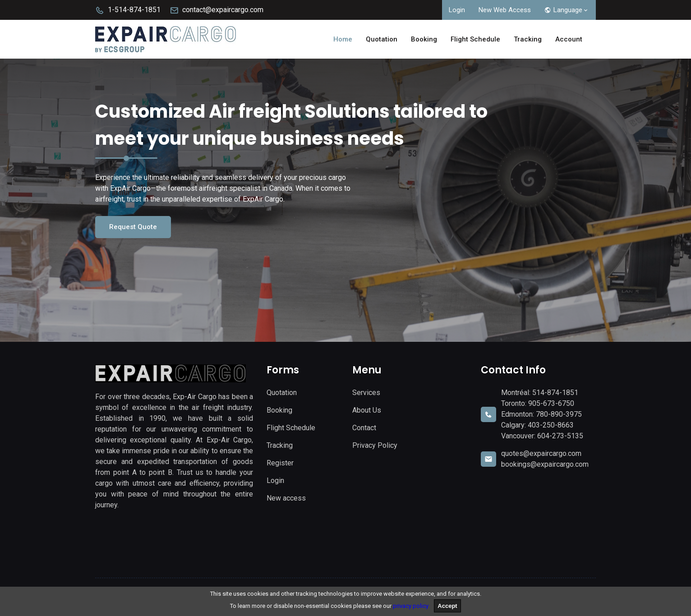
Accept (447, 606)
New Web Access (505, 10)
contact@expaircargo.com (217, 10)
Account (569, 39)
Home (343, 39)
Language (567, 10)
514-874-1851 (555, 393)
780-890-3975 (559, 414)
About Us (367, 410)
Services (366, 393)
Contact (364, 428)
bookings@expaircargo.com (545, 464)
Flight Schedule (475, 39)
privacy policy (411, 606)
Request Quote (133, 227)
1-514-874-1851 (128, 10)
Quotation (382, 39)
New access (286, 498)
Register (280, 463)
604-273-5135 (560, 436)
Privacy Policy (375, 445)
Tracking (528, 39)
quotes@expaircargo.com (541, 453)
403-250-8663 (551, 425)
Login (457, 10)
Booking (424, 39)
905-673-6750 (551, 403)
